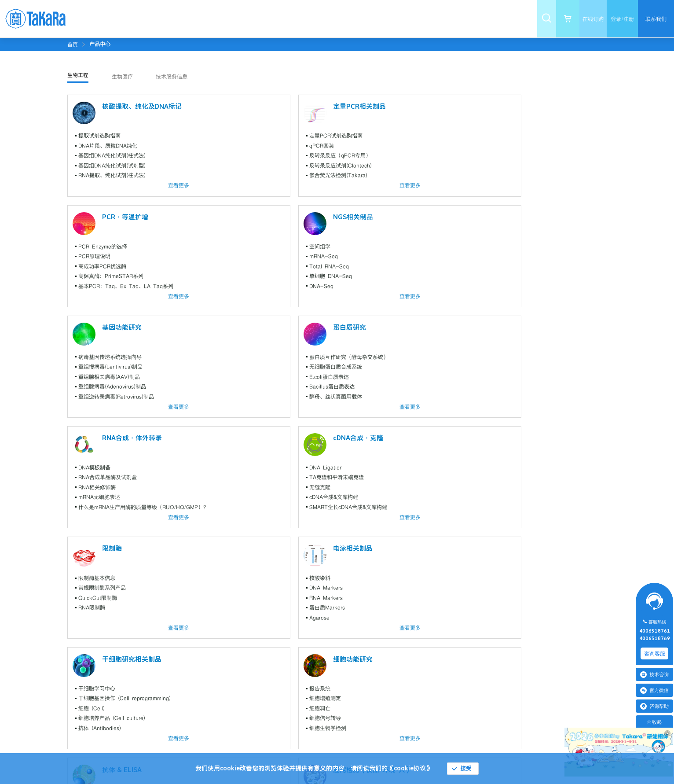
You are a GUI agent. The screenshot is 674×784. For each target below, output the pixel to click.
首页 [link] (73, 44)
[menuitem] (174, 19)
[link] (100, 44)
